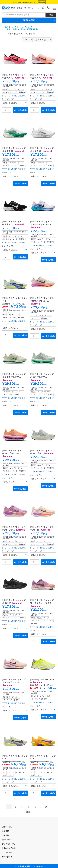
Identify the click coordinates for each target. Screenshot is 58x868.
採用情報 (5, 835)
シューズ (13, 27)
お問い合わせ (7, 857)
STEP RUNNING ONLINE (14, 96)
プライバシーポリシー (10, 844)
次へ (47, 807)
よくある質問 (7, 852)
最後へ (29, 812)
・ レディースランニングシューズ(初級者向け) (21, 29)
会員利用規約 (7, 840)
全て (7, 27)
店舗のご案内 (7, 827)
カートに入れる (20, 110)
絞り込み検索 (29, 20)
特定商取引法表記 (9, 848)
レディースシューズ (25, 27)
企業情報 (5, 831)
